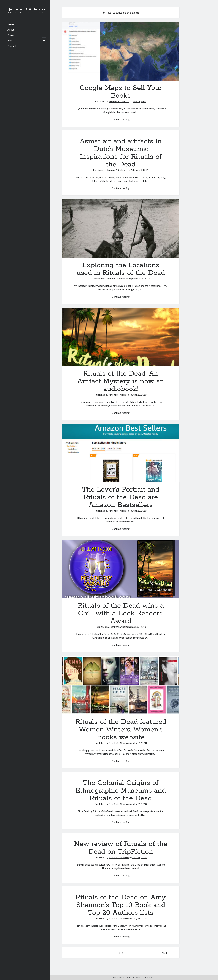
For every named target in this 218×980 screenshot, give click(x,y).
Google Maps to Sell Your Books (121, 51)
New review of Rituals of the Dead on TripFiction (121, 848)
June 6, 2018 (140, 627)
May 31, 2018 (140, 743)
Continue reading (121, 119)
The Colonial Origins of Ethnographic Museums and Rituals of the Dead (121, 791)
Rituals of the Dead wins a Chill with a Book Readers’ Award (121, 569)
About (11, 30)
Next (164, 953)
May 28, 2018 (140, 857)
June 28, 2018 (139, 511)
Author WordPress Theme (124, 977)
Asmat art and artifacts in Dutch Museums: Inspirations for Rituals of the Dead (121, 153)
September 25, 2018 (140, 278)
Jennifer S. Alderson (27, 9)
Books (11, 35)
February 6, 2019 (139, 170)
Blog (10, 40)
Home (11, 24)
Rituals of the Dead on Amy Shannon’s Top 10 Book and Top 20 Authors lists (121, 905)
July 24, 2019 (139, 101)
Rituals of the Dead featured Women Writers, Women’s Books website (121, 685)
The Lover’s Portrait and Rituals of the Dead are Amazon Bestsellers (121, 453)
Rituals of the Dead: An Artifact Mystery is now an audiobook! (121, 337)
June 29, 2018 (139, 395)
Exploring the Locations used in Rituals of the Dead (121, 228)
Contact (12, 46)
